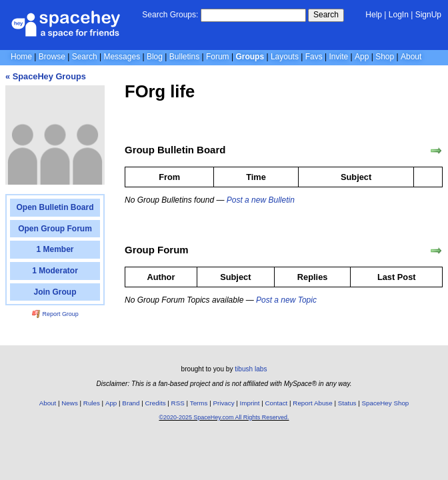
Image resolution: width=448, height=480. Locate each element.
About (411, 57)
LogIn (399, 15)
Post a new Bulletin (261, 200)
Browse (52, 57)
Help (374, 15)
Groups (250, 57)
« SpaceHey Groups (46, 76)
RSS (178, 403)
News (70, 403)
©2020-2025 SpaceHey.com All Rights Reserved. (224, 417)
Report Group (55, 314)
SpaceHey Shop (386, 403)
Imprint (250, 403)
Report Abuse (312, 403)
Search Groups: (170, 15)
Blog (155, 57)
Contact (277, 403)
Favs (314, 57)
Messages (122, 57)
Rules (92, 403)
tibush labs (251, 369)
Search (326, 15)
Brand (131, 403)
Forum (218, 57)
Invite (339, 57)
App (362, 57)
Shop (385, 57)
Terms (199, 403)
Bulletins (184, 57)
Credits (156, 403)
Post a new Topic (286, 300)
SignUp (428, 15)
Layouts (285, 57)
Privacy (223, 403)
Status (347, 403)
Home (21, 57)
